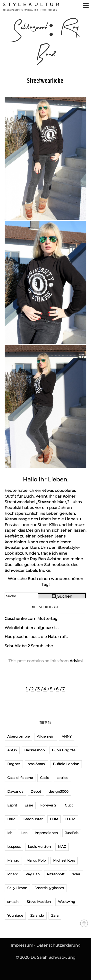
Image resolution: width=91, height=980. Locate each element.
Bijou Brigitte (64, 750)
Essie (29, 805)
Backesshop (34, 750)
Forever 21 (49, 805)
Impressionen (46, 833)
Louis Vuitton (39, 847)
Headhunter (33, 819)
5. (51, 689)
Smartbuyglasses (49, 888)
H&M (11, 819)
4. (45, 689)
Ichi (10, 833)
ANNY (67, 736)
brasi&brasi (37, 764)
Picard (13, 874)
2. (33, 689)
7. (64, 689)
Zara (55, 915)
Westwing (67, 902)
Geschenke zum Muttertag (31, 619)
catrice (62, 778)
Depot (36, 791)
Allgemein (46, 736)
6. (58, 689)
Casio (45, 778)
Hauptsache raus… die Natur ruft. (36, 637)
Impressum (22, 945)
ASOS (12, 750)
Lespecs (14, 847)
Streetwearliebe (45, 80)
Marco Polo (36, 860)
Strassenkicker (52, 502)
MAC (62, 847)
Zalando (37, 915)
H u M (70, 819)
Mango (13, 860)
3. (39, 689)
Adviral (76, 661)
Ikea (24, 833)
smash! (13, 902)
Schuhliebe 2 (17, 646)
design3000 (58, 791)
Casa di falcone (20, 778)
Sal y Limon (17, 888)
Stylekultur (32, 4)
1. (27, 689)
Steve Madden (39, 902)
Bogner (14, 764)
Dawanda (15, 791)
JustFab (72, 833)
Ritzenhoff (56, 874)
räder (76, 874)
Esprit (12, 805)
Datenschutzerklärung (58, 945)
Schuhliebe (42, 646)
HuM (54, 819)
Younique (15, 915)
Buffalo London (66, 764)
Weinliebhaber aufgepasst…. (32, 628)
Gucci (70, 805)
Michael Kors (64, 860)
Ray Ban (33, 874)
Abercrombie (18, 736)
